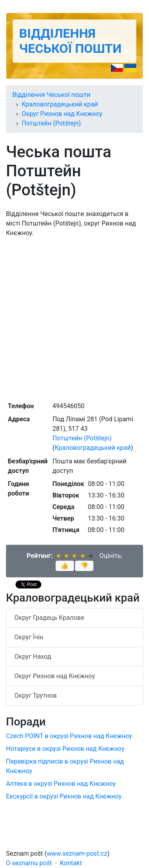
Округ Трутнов (36, 695)
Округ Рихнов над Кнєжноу (62, 114)
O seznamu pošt (29, 863)
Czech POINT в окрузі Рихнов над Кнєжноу (69, 736)
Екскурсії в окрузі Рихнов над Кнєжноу (64, 796)
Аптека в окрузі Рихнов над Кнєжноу (61, 784)
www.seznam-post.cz (77, 854)
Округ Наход (33, 657)
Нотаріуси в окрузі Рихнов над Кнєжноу (65, 749)
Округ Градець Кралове (49, 618)
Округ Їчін (29, 637)
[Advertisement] (74, 319)
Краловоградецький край (60, 104)
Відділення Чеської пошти (70, 41)
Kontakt (71, 863)
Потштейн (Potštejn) (51, 123)
